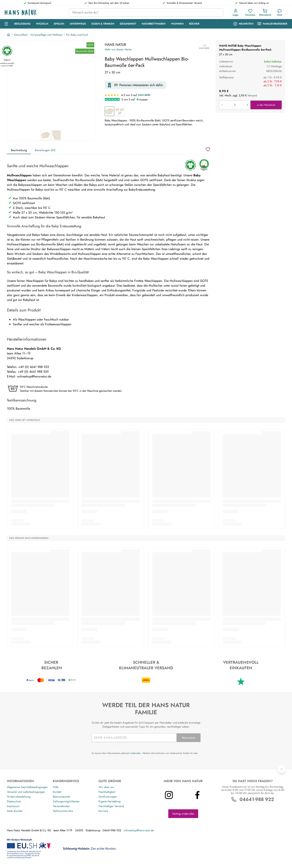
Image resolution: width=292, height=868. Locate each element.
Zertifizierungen (108, 797)
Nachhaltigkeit (107, 792)
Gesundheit (21, 35)
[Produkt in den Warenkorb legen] (235, 105)
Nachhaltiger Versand (111, 806)
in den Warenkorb (266, 105)
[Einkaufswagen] (265, 12)
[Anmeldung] (236, 12)
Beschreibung (19, 150)
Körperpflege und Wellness (47, 35)
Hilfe (56, 787)
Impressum (13, 806)
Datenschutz (14, 801)
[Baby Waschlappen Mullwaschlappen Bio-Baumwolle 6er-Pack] (109, 111)
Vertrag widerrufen (183, 814)
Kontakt (57, 792)
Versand (252, 95)
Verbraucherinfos (63, 811)
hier (196, 753)
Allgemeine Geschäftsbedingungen (27, 787)
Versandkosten (61, 806)
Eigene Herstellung (110, 801)
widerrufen (136, 753)
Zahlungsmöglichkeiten (66, 801)
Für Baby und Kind (77, 35)
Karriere (103, 811)
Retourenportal (61, 797)
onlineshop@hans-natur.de (139, 830)
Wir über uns (106, 787)
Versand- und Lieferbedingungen (26, 792)
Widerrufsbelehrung (19, 797)
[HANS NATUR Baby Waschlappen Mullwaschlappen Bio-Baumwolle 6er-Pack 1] (51, 85)
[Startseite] (9, 35)
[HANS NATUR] (204, 47)
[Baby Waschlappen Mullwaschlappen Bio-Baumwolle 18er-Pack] (120, 111)
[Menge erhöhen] (247, 105)
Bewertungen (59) (45, 150)
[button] (236, 12)
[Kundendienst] (280, 12)
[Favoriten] (250, 12)
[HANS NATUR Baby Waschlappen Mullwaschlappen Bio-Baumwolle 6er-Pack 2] (56, 135)
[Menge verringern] (222, 105)
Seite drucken (15, 811)
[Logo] (34, 13)
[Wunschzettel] (208, 149)
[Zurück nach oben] (282, 769)
